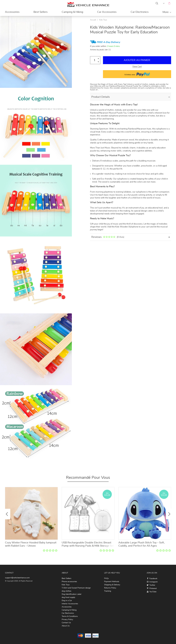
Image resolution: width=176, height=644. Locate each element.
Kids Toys (103, 20)
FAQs (106, 578)
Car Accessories (107, 12)
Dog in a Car (67, 601)
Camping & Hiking (72, 12)
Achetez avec (137, 74)
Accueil (93, 20)
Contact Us (66, 623)
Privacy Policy (67, 620)
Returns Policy (110, 588)
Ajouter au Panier (137, 60)
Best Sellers (41, 12)
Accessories (12, 12)
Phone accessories (69, 582)
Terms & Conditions (70, 616)
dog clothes (67, 591)
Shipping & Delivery (112, 585)
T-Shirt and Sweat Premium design (76, 588)
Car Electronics (140, 12)
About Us (66, 626)
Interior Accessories (70, 604)
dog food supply (68, 597)
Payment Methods (112, 582)
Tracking (108, 591)
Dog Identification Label (71, 594)
